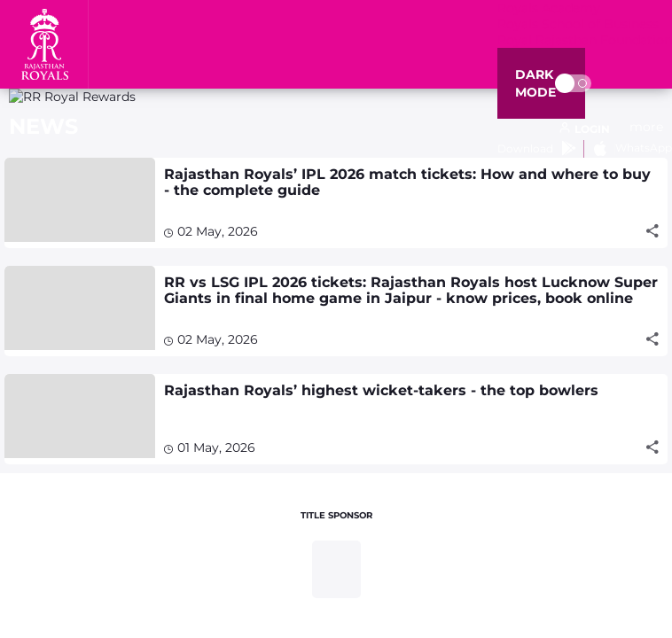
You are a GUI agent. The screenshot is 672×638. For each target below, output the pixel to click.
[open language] (585, 129)
